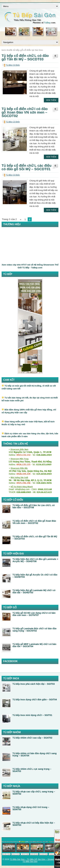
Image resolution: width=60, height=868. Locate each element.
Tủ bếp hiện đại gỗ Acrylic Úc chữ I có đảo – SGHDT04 (35, 576)
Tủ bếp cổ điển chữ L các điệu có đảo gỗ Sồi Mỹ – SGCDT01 (27, 167)
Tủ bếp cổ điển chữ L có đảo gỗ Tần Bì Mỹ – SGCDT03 (25, 57)
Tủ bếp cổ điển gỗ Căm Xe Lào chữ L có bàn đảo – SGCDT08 (34, 506)
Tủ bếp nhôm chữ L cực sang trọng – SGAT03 (32, 770)
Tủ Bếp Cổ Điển (13, 65)
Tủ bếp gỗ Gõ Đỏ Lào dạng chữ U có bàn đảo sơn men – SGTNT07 (34, 614)
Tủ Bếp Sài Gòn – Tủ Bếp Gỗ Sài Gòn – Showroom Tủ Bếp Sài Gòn (34, 860)
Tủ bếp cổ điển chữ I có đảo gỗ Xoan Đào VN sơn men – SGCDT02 (25, 112)
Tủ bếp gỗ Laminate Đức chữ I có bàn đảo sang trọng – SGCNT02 (34, 630)
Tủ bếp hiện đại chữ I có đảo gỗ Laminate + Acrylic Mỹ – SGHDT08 (35, 560)
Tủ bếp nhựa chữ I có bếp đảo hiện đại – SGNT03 (34, 824)
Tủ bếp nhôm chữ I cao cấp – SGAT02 (32, 738)
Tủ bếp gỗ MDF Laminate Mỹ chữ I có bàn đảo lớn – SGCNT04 (34, 645)
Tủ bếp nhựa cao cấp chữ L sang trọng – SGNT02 (34, 793)
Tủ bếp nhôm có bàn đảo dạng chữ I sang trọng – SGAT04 (35, 754)
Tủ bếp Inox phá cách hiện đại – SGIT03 (34, 684)
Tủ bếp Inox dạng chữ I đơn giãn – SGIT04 (35, 700)
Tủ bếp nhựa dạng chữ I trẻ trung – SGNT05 (31, 808)
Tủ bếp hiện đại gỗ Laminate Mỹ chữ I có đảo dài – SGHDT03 (34, 591)
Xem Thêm (51, 100)
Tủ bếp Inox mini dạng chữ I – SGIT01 (32, 715)
